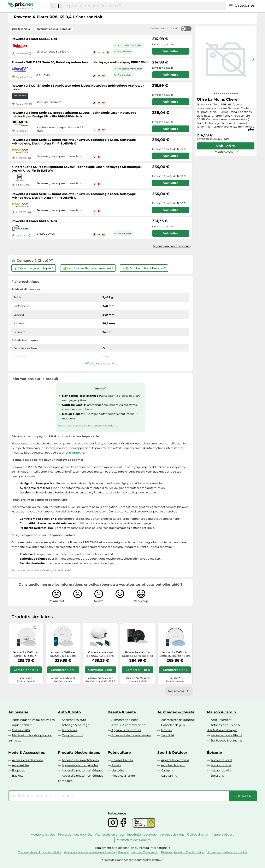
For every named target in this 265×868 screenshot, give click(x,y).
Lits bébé (118, 770)
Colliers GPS (21, 730)
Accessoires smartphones (80, 760)
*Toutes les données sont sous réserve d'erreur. (133, 860)
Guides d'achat (198, 835)
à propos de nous (172, 835)
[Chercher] (53, 6)
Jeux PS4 (168, 735)
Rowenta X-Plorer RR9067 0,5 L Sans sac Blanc (63, 654)
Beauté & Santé (122, 712)
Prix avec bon (124, 52)
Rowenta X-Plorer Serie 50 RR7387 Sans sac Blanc (175, 654)
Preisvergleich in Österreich (138, 852)
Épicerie (214, 752)
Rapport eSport (223, 835)
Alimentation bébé (125, 720)
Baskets (18, 776)
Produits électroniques (79, 752)
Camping (168, 770)
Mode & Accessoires (27, 752)
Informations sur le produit (54, 29)
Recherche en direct (110, 835)
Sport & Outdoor (172, 752)
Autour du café (222, 760)
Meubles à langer (124, 776)
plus (251, 129)
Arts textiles (21, 765)
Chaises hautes (122, 760)
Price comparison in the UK (227, 852)
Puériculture (119, 752)
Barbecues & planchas (227, 740)
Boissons (217, 776)
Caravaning (169, 776)
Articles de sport (173, 765)
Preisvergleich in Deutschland (183, 852)
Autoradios (70, 730)
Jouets (116, 765)
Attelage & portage (75, 725)
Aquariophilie (22, 725)
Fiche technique (21, 29)
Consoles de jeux (173, 725)
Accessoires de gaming (178, 720)
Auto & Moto (69, 712)
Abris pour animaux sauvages (33, 720)
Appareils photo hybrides (80, 765)
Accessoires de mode (27, 760)
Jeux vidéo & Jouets (176, 712)
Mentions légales (43, 835)
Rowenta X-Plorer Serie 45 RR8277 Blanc (26, 654)
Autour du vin (221, 770)
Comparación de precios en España (90, 852)
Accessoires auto (74, 720)
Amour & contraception (128, 725)
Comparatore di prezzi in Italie (40, 852)
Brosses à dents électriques (131, 735)
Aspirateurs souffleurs (226, 735)
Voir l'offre (226, 146)
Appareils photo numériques (82, 770)
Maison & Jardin (222, 712)
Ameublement (221, 720)
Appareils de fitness (175, 760)
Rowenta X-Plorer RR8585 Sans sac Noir (138, 654)
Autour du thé (221, 765)
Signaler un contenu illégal (172, 246)
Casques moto (72, 735)
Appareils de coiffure (126, 730)
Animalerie (18, 712)
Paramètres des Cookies (133, 840)
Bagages (18, 770)
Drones (166, 730)
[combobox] (141, 6)
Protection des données (75, 835)
